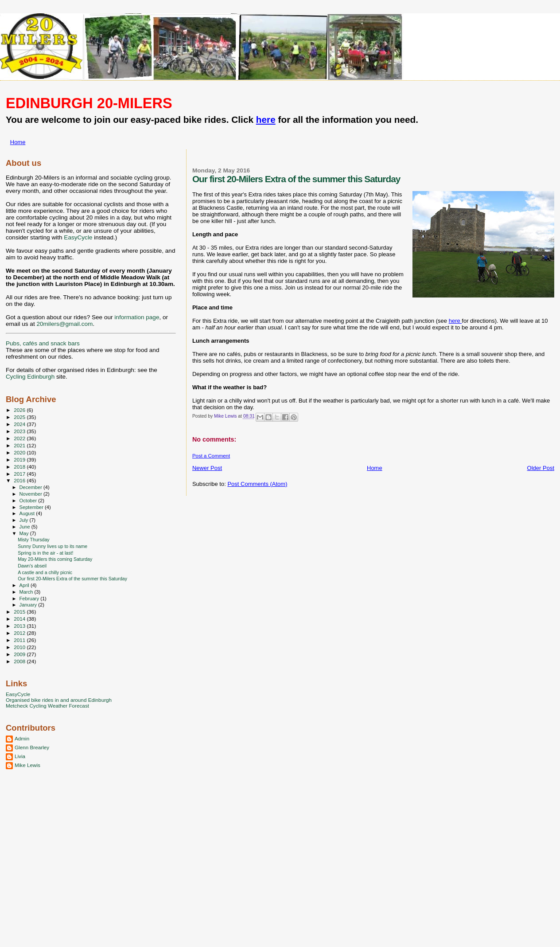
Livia (20, 756)
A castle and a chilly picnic (45, 572)
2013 (20, 626)
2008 (20, 661)
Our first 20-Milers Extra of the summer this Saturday (72, 579)
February (30, 599)
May (25, 533)
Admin (22, 738)
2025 (20, 417)
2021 (20, 445)
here (266, 119)
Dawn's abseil (32, 566)
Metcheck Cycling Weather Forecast (47, 706)
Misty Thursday (34, 540)
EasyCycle (78, 237)
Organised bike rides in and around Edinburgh (59, 700)
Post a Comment (211, 456)
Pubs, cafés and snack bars (43, 343)
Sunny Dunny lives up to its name (52, 546)
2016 (20, 480)
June (25, 527)
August (28, 513)
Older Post (541, 468)
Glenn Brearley (32, 747)
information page (137, 317)
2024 (20, 424)
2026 (20, 410)
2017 (20, 474)
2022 (20, 438)
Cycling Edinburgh (30, 377)
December (31, 487)
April (25, 585)
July (25, 520)
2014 (20, 619)
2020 (20, 452)
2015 (20, 612)
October (29, 501)
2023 (20, 431)
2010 (20, 647)
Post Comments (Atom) (257, 484)
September (32, 507)
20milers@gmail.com (64, 324)
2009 (20, 654)
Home (18, 142)
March (27, 592)
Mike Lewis (27, 765)
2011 (20, 640)
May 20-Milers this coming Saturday (55, 559)
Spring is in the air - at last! (45, 553)
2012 (20, 633)
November (31, 494)
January (29, 605)
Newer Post (207, 468)
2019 (20, 460)
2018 (20, 467)
